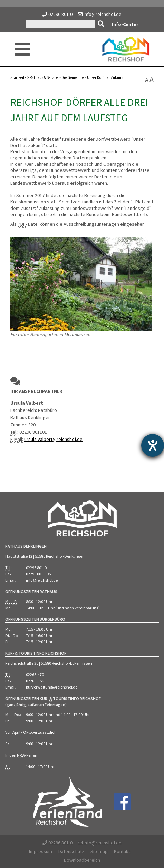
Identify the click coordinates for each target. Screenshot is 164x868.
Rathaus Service (44, 77)
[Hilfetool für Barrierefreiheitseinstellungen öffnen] (153, 445)
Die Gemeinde (73, 77)
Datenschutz (71, 851)
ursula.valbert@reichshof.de (53, 439)
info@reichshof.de (100, 14)
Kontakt (122, 851)
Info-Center (125, 24)
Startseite (18, 77)
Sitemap (99, 851)
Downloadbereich (82, 860)
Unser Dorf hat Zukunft (105, 77)
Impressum (41, 851)
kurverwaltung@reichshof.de (52, 687)
